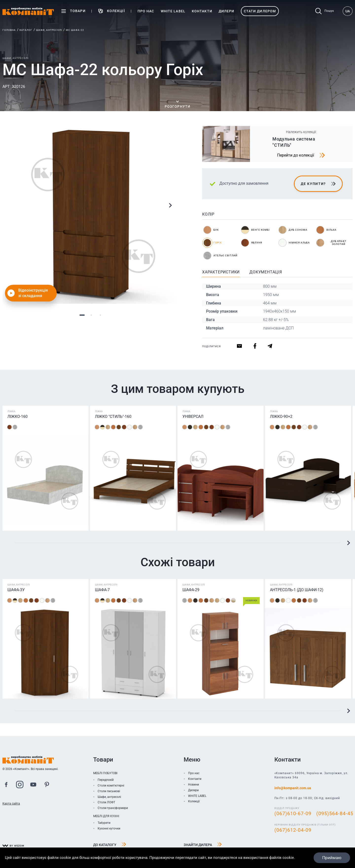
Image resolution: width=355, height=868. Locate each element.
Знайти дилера (203, 845)
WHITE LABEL (197, 796)
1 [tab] (82, 315)
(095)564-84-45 (335, 813)
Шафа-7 (102, 590)
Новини (194, 785)
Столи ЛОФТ (106, 802)
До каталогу (110, 845)
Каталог (26, 30)
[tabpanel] (91, 215)
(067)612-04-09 (293, 830)
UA (348, 11)
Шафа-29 (191, 590)
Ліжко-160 (18, 416)
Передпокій (106, 780)
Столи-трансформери (113, 808)
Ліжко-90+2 (281, 416)
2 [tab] (91, 315)
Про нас (194, 773)
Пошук (325, 11)
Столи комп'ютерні (111, 786)
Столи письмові (109, 791)
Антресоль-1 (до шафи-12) (297, 590)
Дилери (193, 790)
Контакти (195, 779)
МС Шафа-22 (75, 30)
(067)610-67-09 (293, 813)
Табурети (104, 823)
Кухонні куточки (109, 828)
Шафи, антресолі (49, 30)
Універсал (193, 416)
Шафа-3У (16, 590)
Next (170, 205)
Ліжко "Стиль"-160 (113, 416)
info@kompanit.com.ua (293, 788)
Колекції (194, 801)
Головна (9, 30)
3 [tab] (100, 315)
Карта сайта (11, 804)
